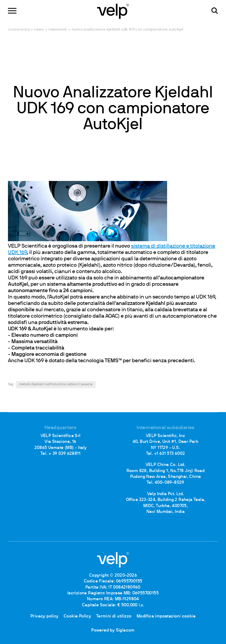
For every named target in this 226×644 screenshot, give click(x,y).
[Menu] (12, 11)
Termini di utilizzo (114, 616)
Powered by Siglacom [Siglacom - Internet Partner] (113, 630)
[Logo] (113, 11)
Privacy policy (45, 616)
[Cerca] (215, 11)
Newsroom (58, 30)
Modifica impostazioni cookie (166, 616)
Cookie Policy (77, 616)
